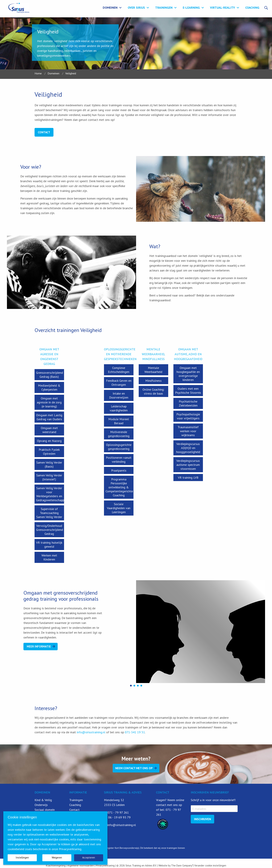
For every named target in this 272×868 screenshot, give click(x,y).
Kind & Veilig (43, 800)
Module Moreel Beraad (119, 421)
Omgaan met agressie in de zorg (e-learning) (49, 402)
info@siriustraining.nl (91, 732)
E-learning (191, 7)
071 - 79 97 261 (118, 812)
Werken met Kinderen (49, 557)
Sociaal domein (45, 810)
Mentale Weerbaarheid (153, 370)
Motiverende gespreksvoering (119, 434)
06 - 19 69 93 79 (119, 817)
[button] (131, 686)
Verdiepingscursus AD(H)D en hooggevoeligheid (188, 448)
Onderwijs (41, 805)
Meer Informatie (39, 646)
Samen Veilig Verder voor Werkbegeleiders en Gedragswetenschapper (50, 494)
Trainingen (164, 7)
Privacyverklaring (105, 865)
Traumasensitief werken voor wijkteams (188, 431)
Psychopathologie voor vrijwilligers (188, 416)
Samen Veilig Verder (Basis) (49, 464)
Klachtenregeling (56, 865)
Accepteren (89, 858)
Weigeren (57, 858)
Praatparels (119, 470)
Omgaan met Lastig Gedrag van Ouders (49, 417)
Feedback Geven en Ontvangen (119, 383)
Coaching (252, 7)
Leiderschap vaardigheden (119, 408)
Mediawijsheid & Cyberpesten (49, 387)
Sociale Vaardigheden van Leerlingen (119, 508)
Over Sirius (136, 7)
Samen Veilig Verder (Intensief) (49, 477)
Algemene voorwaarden (81, 865)
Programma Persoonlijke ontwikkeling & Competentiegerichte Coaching (119, 487)
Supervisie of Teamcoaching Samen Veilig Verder (49, 513)
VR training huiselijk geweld (49, 545)
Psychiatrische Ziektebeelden (188, 403)
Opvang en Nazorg (49, 441)
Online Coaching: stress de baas (153, 391)
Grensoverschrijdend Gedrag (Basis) (50, 375)
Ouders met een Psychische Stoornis (188, 391)
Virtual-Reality (223, 7)
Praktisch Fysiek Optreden (49, 452)
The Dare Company (182, 865)
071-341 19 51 (135, 732)
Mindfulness (153, 381)
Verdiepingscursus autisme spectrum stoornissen (188, 465)
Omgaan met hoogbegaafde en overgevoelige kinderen (188, 374)
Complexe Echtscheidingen (119, 370)
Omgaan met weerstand (49, 430)
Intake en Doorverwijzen (119, 395)
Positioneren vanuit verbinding (119, 460)
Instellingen (22, 858)
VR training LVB (188, 478)
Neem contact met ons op (134, 768)
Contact (44, 132)
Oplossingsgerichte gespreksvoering (119, 447)
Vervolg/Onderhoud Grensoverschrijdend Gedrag (50, 530)
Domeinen (110, 7)
